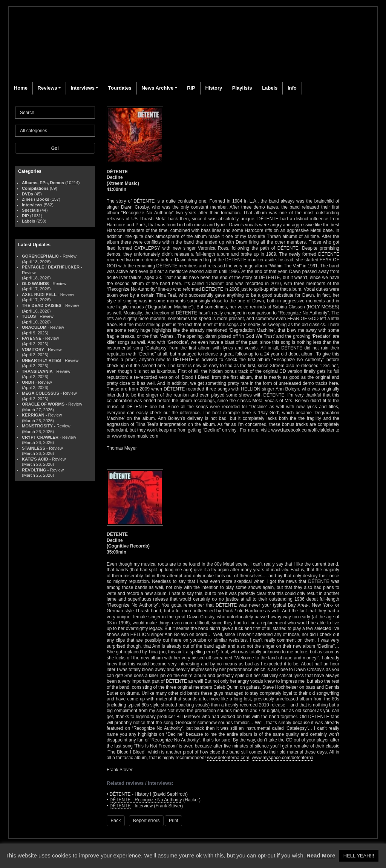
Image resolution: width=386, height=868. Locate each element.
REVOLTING (34, 470)
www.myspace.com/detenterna (283, 758)
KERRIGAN (33, 415)
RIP (191, 88)
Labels (270, 88)
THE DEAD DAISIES (42, 305)
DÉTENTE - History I (131, 794)
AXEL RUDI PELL (39, 294)
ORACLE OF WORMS (43, 404)
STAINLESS (34, 448)
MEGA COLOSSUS (41, 393)
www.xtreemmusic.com (135, 436)
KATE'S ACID (35, 459)
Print (174, 821)
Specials (30, 210)
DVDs (28, 194)
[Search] (55, 113)
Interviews (83, 88)
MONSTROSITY (37, 426)
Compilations (35, 188)
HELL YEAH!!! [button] (359, 856)
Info (292, 88)
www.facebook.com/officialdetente (305, 430)
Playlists (242, 88)
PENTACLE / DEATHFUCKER (51, 267)
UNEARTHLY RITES (41, 360)
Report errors (146, 821)
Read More (321, 855)
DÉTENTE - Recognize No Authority (146, 800)
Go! (55, 148)
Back (116, 821)
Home (21, 88)
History (214, 88)
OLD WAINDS (35, 284)
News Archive (157, 88)
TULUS (29, 316)
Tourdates (120, 88)
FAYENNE (32, 338)
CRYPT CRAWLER (40, 437)
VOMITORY (33, 349)
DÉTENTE (120, 806)
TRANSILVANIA (37, 371)
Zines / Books (36, 199)
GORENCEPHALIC (40, 256)
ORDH (28, 382)
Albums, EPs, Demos (43, 183)
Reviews (47, 88)
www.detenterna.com (228, 758)
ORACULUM (34, 327)
